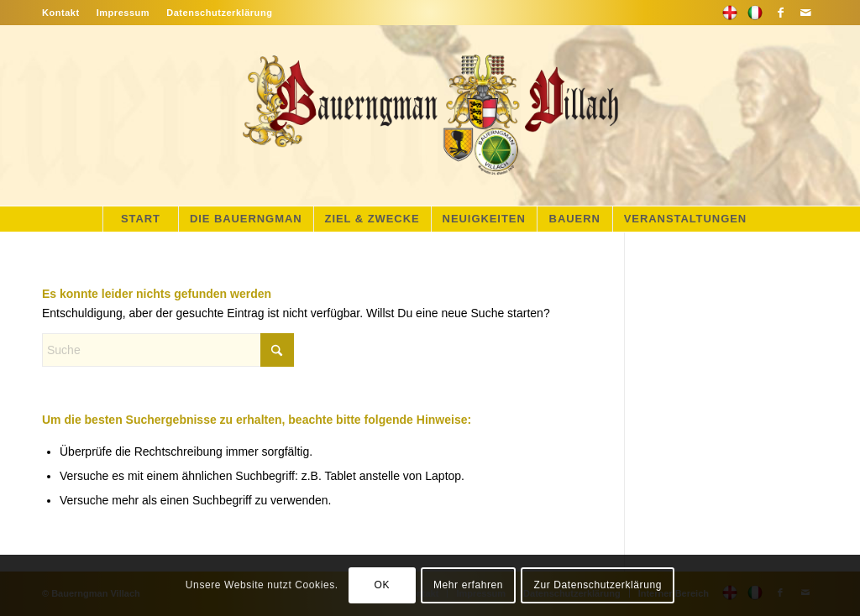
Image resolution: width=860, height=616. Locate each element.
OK (382, 585)
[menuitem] (65, 13)
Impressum (123, 13)
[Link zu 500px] (730, 13)
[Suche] (168, 350)
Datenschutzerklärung (219, 13)
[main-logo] (430, 115)
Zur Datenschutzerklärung (598, 585)
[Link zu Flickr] (755, 13)
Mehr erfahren (468, 585)
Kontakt (61, 13)
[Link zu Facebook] (780, 13)
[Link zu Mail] (805, 13)
